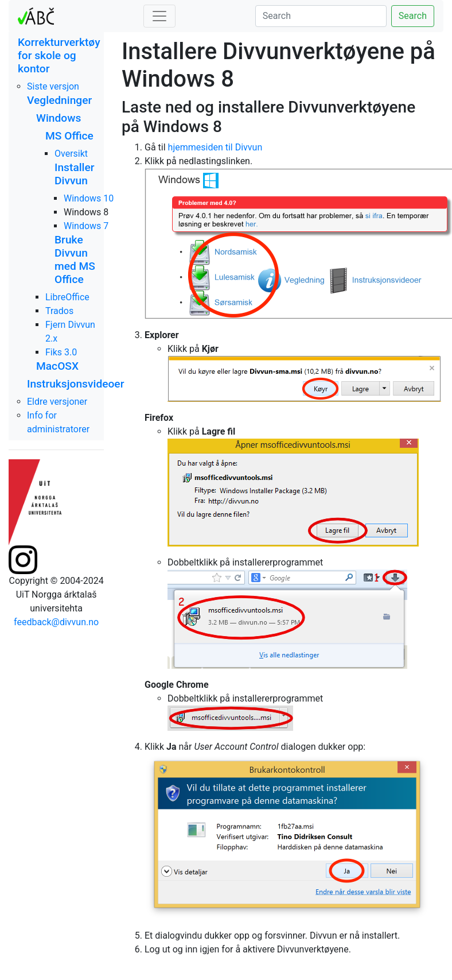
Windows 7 (86, 226)
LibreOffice (67, 297)
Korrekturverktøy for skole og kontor (59, 55)
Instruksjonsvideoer (75, 384)
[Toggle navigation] (159, 16)
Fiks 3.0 (61, 352)
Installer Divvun (75, 174)
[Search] (321, 16)
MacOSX (57, 366)
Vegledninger (59, 100)
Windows (59, 118)
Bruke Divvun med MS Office (75, 259)
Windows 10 (89, 198)
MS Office (69, 136)
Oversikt (71, 154)
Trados (59, 311)
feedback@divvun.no (56, 622)
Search (413, 16)
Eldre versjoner (57, 402)
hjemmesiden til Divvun (215, 147)
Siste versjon (53, 86)
